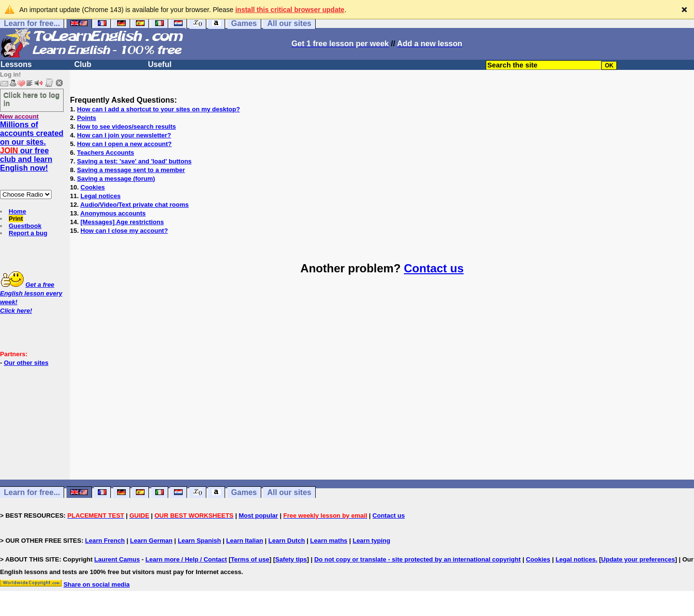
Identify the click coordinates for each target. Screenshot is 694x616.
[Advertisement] (382, 386)
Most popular (258, 516)
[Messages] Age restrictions (122, 222)
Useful (160, 64)
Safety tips (291, 559)
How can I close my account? (124, 231)
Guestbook (25, 226)
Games (244, 23)
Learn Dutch (287, 541)
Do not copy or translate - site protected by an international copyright (417, 559)
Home (17, 211)
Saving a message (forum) (116, 179)
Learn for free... (32, 23)
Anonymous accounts (113, 213)
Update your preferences (638, 559)
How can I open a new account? (124, 144)
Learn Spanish (200, 541)
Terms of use (250, 559)
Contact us (434, 268)
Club (83, 64)
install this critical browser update (290, 10)
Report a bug (28, 233)
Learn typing (372, 541)
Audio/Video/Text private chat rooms (135, 205)
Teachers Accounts (106, 153)
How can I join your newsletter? (124, 135)
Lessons (16, 64)
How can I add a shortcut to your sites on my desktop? (159, 109)
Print (16, 219)
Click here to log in (32, 99)
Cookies (93, 187)
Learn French (105, 541)
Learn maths (329, 541)
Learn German (151, 541)
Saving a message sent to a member (131, 170)
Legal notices (100, 196)
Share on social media (97, 584)
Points (87, 118)
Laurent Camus (117, 559)
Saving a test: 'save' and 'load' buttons (134, 161)
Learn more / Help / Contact (186, 559)
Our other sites (26, 363)
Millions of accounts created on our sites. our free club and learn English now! (32, 146)
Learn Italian (245, 541)
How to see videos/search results (127, 127)
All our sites (289, 23)
